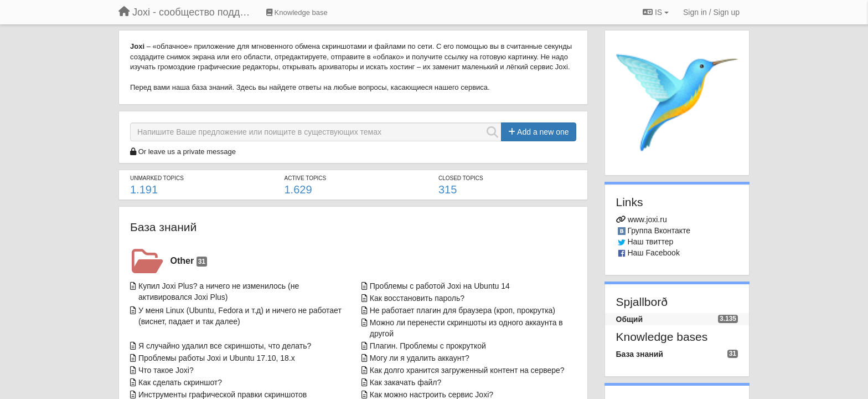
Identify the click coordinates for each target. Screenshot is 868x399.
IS (656, 12)
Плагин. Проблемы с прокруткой (428, 346)
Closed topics (461, 178)
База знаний (163, 227)
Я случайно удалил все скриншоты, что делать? (225, 346)
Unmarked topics (157, 178)
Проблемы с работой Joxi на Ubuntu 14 (440, 286)
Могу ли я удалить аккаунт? (420, 358)
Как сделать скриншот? (180, 382)
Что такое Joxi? (166, 370)
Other (189, 261)
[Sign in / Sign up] (711, 12)
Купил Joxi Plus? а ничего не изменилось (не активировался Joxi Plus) (219, 291)
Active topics (305, 178)
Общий (630, 319)
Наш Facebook (653, 253)
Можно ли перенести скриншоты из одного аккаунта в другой (466, 328)
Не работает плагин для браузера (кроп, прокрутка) (463, 310)
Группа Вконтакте (659, 231)
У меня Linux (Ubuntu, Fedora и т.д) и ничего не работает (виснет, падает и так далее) (240, 316)
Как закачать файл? (406, 382)
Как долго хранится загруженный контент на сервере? (467, 370)
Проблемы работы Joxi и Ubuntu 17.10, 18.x (217, 358)
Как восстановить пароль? (417, 298)
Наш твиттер (650, 242)
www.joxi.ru (647, 219)
